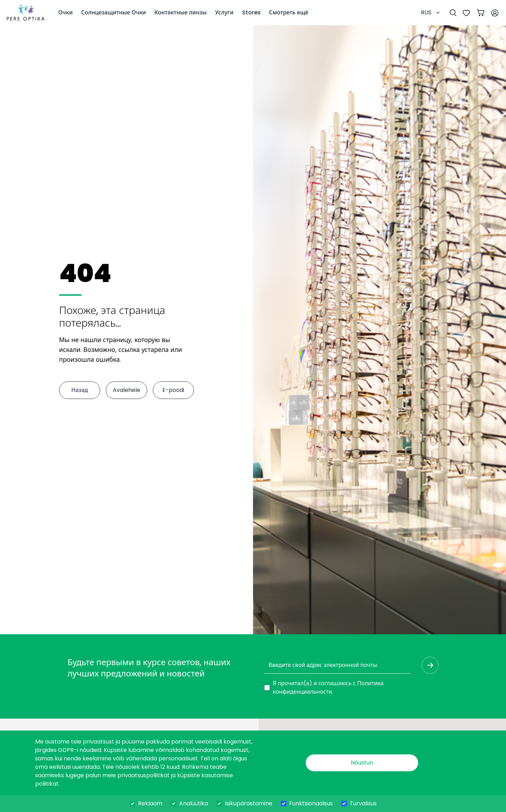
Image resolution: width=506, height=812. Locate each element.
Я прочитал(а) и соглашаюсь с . (328, 687)
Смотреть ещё (289, 12)
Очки (66, 12)
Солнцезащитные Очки (113, 12)
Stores (251, 12)
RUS (431, 12)
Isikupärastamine (249, 803)
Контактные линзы (180, 12)
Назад (80, 390)
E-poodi (173, 390)
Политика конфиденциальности (328, 687)
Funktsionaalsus (311, 803)
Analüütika (194, 803)
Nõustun (362, 763)
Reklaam (150, 803)
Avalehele (126, 390)
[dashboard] (26, 13)
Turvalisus (363, 803)
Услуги (224, 12)
